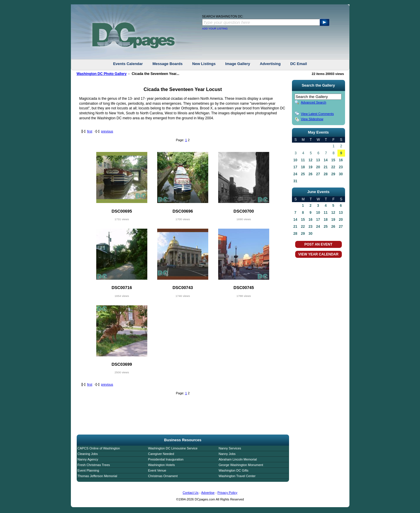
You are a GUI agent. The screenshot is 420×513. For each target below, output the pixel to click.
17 (295, 167)
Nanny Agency (88, 459)
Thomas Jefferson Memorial (97, 476)
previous (107, 131)
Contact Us (190, 493)
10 (295, 160)
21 (326, 167)
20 (318, 167)
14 (326, 160)
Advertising (270, 64)
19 (310, 167)
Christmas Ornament (163, 476)
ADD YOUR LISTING (215, 29)
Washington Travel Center (237, 476)
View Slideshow (312, 119)
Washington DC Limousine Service (173, 448)
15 (333, 160)
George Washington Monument (241, 465)
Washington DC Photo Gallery (102, 74)
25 (303, 174)
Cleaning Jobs (88, 454)
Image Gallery (238, 64)
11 (303, 160)
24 (295, 174)
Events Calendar (128, 64)
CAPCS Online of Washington (99, 448)
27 (318, 174)
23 (341, 167)
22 (333, 167)
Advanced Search (314, 102)
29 (333, 174)
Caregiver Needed (161, 454)
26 (310, 174)
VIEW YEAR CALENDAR (318, 254)
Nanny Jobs (227, 454)
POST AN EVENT (318, 244)
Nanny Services (230, 448)
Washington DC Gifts (234, 470)
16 (341, 160)
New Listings (204, 64)
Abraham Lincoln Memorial (238, 459)
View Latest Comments (317, 114)
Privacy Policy (227, 493)
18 (303, 167)
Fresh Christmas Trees (94, 465)
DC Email (299, 64)
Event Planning (88, 470)
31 (295, 181)
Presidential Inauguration (166, 459)
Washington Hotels (162, 465)
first (90, 131)
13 (318, 160)
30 (341, 174)
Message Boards (168, 64)
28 (326, 174)
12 (310, 160)
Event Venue (157, 470)
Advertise (208, 493)
